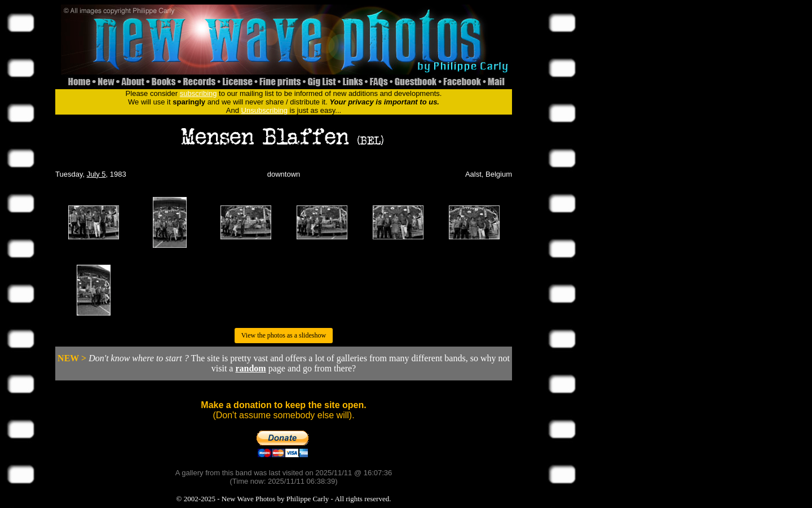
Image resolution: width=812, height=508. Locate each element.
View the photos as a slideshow (284, 335)
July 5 (96, 174)
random (250, 368)
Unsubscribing (264, 110)
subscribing (198, 93)
